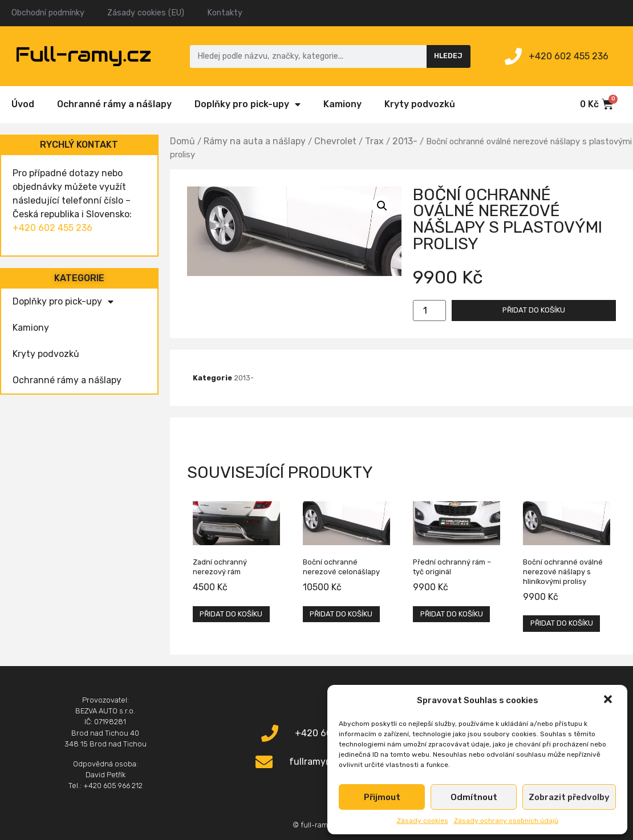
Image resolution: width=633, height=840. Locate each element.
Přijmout (382, 797)
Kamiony (342, 104)
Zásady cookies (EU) (146, 13)
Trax (374, 141)
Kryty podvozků (420, 104)
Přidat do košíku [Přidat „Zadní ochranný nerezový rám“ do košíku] (231, 614)
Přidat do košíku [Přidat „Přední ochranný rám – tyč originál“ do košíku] (452, 614)
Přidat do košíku (534, 310)
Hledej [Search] (448, 56)
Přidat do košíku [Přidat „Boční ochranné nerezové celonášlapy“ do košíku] (341, 614)
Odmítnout (474, 797)
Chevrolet (335, 141)
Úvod (23, 104)
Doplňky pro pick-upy (247, 104)
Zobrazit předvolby (569, 797)
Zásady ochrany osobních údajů (506, 821)
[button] (609, 700)
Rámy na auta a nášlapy (255, 141)
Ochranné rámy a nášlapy (114, 104)
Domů (182, 141)
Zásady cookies (423, 821)
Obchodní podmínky (48, 13)
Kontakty (225, 13)
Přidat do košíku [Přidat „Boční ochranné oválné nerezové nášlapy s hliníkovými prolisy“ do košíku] (562, 623)
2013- (405, 141)
